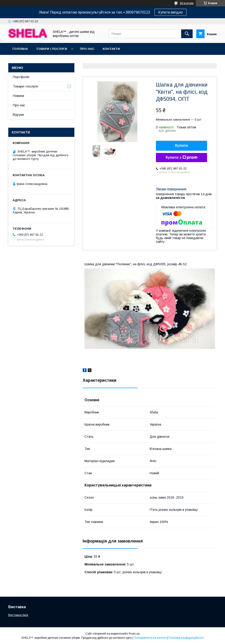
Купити (182, 145)
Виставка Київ (18, 615)
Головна (20, 49)
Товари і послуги (52, 49)
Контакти (111, 49)
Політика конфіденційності (186, 638)
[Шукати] (187, 34)
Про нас (87, 49)
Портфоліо (21, 77)
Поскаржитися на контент (150, 638)
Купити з (181, 158)
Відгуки (18, 115)
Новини (18, 96)
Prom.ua (134, 634)
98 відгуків (187, 3)
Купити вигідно (170, 12)
